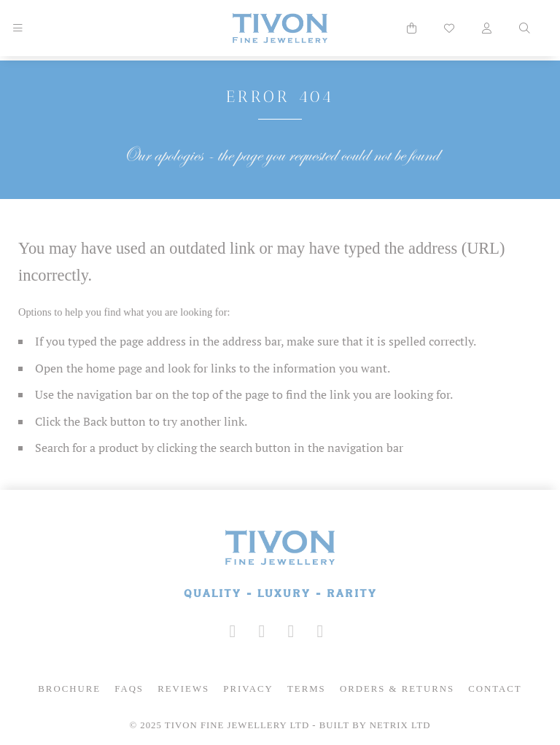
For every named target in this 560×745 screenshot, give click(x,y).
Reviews (183, 689)
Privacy (248, 689)
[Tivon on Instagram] (233, 631)
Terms (307, 689)
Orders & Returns (397, 689)
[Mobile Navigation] (17, 28)
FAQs (129, 689)
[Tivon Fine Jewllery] (280, 565)
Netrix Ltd (400, 725)
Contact (495, 689)
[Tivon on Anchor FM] (320, 631)
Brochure (69, 689)
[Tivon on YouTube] (291, 631)
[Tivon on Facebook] (262, 631)
